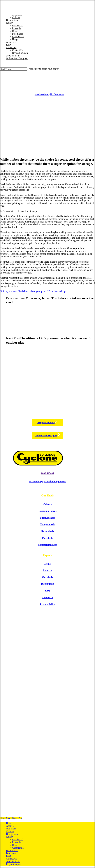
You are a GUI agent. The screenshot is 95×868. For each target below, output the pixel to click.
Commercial (18, 848)
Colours (10, 831)
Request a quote (14, 864)
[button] (48, 422)
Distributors (12, 850)
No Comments (57, 94)
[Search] (13, 69)
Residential (18, 840)
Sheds (47, 73)
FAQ (8, 856)
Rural (15, 845)
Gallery (10, 837)
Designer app (13, 834)
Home (9, 823)
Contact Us (12, 859)
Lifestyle (17, 842)
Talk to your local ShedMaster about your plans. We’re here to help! (33, 291)
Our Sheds (11, 829)
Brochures (11, 853)
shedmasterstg (42, 94)
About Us (11, 826)
